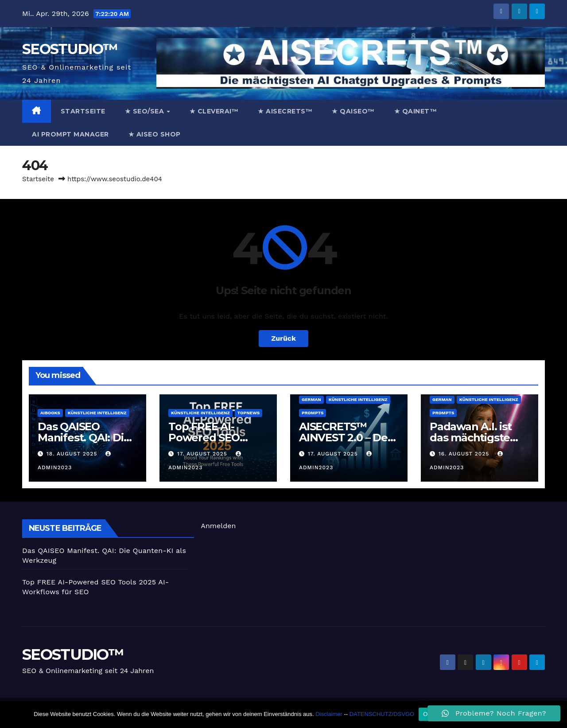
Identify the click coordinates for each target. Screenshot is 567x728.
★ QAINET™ (416, 111)
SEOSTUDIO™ (70, 49)
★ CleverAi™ (214, 111)
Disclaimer (329, 714)
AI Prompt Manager (70, 134)
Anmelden (218, 526)
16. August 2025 (465, 454)
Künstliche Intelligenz (97, 413)
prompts (313, 413)
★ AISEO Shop (155, 134)
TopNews (249, 413)
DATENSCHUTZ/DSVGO (382, 714)
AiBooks (50, 413)
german (311, 399)
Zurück (283, 338)
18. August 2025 (73, 454)
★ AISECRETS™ (285, 111)
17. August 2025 (203, 454)
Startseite (83, 111)
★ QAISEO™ (353, 111)
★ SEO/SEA (146, 111)
